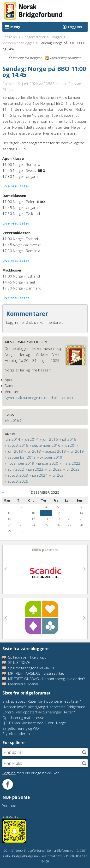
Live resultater (16, 186)
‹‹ (3, 492)
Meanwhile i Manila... (22, 684)
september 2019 (21, 457)
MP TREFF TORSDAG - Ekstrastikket (33, 673)
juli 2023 (73, 469)
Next (84, 569)
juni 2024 (40, 475)
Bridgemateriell (34, 37)
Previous (6, 569)
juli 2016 (69, 439)
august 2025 (18, 481)
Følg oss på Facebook (8, 784)
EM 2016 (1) (15, 420)
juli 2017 (72, 445)
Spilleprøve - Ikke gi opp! (25, 657)
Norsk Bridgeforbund (33, 11)
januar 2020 (48, 463)
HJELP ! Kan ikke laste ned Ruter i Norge (34, 723)
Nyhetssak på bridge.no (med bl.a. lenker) (39, 398)
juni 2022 (36, 469)
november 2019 (21, 463)
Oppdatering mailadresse (23, 718)
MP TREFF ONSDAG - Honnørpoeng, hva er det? (44, 679)
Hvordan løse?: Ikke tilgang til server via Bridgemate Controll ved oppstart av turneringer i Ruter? (44, 709)
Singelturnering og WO (21, 728)
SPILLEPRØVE (16, 662)
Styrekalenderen (16, 734)
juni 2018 (15, 451)
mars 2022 (71, 463)
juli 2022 (55, 469)
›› (87, 492)
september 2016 (46, 445)
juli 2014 (31, 439)
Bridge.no (10, 37)
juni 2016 (50, 439)
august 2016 (18, 445)
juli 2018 (34, 451)
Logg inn (75, 27)
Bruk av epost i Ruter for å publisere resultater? (42, 701)
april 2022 (16, 469)
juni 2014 (12, 439)
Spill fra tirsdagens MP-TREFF (29, 668)
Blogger (57, 37)
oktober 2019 (51, 457)
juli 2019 (77, 451)
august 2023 (18, 475)
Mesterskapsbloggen (18, 43)
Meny (15, 27)
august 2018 (55, 451)
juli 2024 (59, 475)
